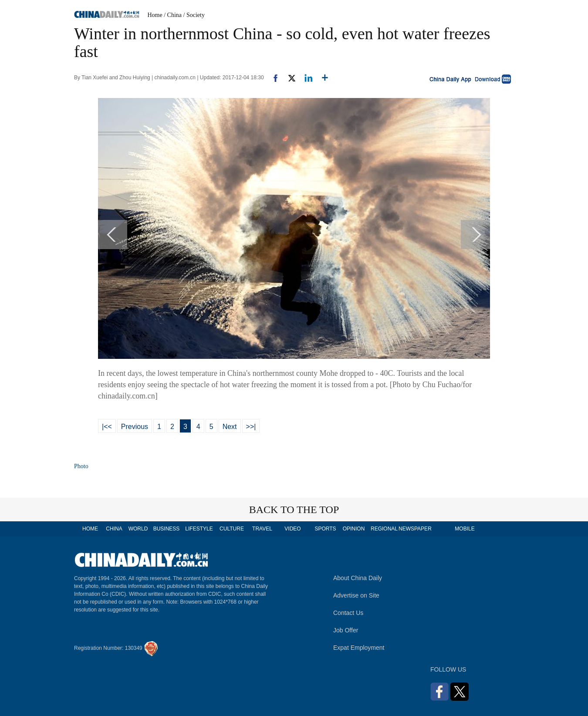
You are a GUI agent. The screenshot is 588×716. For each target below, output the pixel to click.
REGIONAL (384, 529)
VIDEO (292, 529)
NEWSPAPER (415, 529)
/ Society (194, 15)
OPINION (354, 529)
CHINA (114, 529)
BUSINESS (167, 529)
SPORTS (325, 529)
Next (230, 427)
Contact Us (348, 613)
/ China (173, 15)
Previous (135, 427)
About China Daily (358, 578)
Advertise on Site (356, 595)
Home (155, 15)
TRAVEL (262, 529)
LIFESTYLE (199, 529)
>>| (251, 427)
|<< (107, 427)
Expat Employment (359, 648)
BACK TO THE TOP (294, 510)
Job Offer (346, 630)
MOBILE (465, 529)
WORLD (138, 529)
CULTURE (232, 529)
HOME (90, 529)
